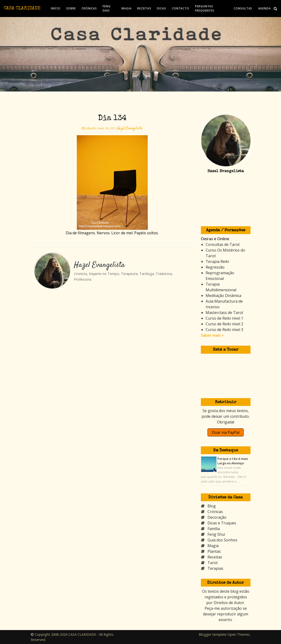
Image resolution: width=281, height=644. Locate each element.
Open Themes (239, 634)
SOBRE (71, 8)
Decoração (217, 517)
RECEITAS (144, 8)
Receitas (215, 557)
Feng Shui (216, 534)
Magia (213, 546)
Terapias (215, 568)
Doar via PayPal (226, 432)
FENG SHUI (107, 8)
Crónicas (215, 512)
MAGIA (127, 8)
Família (214, 529)
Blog (212, 506)
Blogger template (213, 634)
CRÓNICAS (89, 8)
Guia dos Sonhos (222, 540)
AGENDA (264, 8)
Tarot (213, 563)
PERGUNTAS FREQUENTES (205, 8)
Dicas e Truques (222, 523)
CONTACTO (181, 8)
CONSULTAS (243, 8)
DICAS (162, 8)
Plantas (214, 551)
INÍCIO (56, 8)
